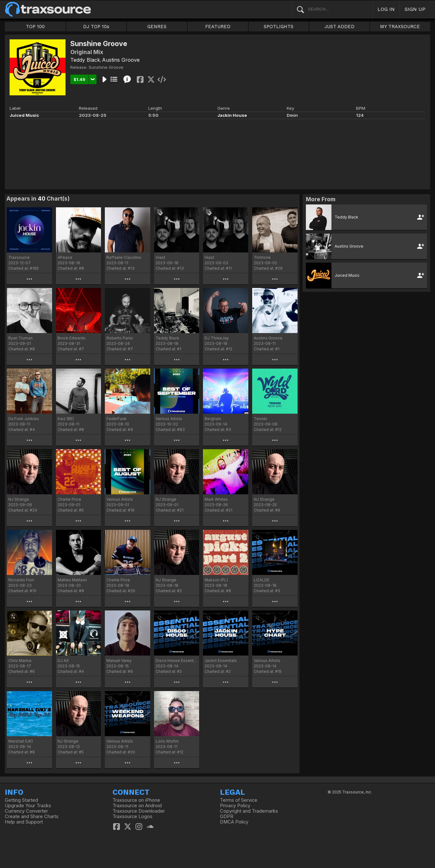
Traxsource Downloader (139, 811)
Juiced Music (24, 115)
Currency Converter (26, 811)
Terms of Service (239, 800)
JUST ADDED (339, 27)
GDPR (227, 816)
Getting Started (21, 800)
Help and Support (24, 822)
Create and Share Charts (32, 816)
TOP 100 (35, 27)
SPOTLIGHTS (279, 27)
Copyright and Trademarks (249, 811)
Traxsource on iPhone (136, 800)
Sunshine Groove (106, 67)
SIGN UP (415, 9)
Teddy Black (85, 60)
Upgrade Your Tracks (28, 806)
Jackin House (232, 115)
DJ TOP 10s (96, 27)
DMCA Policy (234, 822)
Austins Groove (121, 60)
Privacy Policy (235, 806)
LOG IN (386, 9)
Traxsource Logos (132, 816)
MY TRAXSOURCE (400, 27)
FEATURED (218, 27)
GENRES (157, 27)
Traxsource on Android (137, 806)
